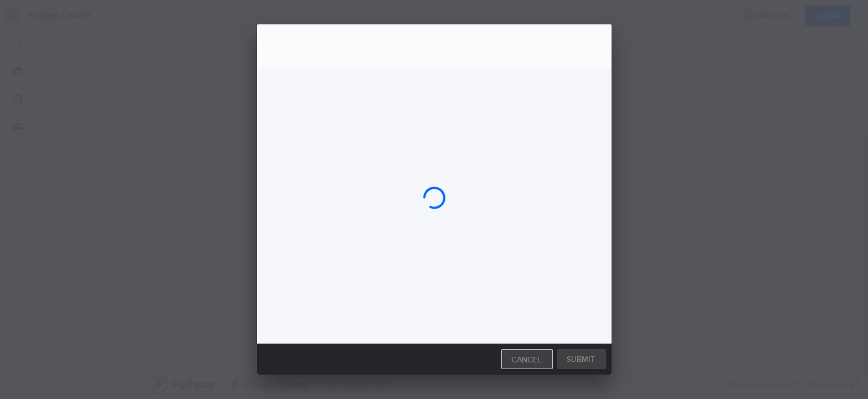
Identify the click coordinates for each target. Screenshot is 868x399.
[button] (582, 357)
